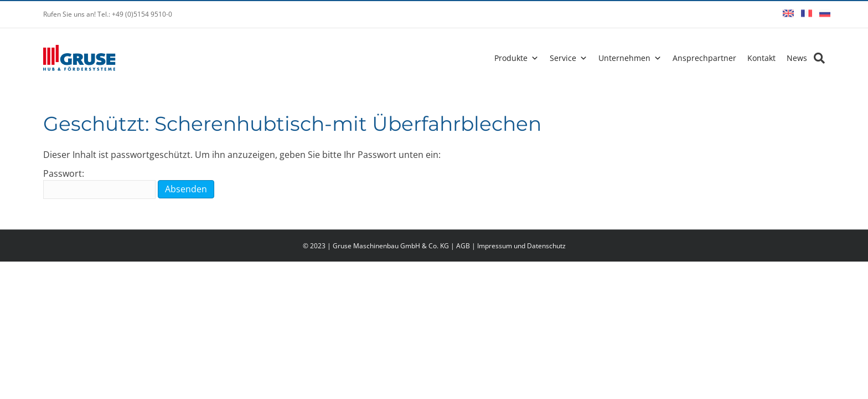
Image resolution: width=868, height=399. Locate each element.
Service (563, 58)
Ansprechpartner (704, 58)
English (788, 13)
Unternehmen (624, 58)
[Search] (816, 58)
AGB (463, 246)
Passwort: (99, 183)
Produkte (511, 58)
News (797, 58)
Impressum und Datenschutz (521, 246)
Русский (825, 13)
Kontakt (761, 58)
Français (807, 13)
